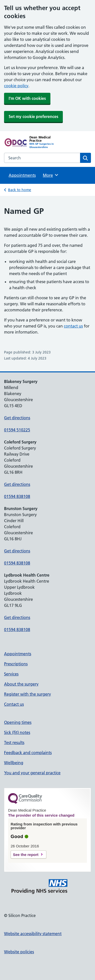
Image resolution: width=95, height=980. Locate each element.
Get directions (17, 418)
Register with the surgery (27, 694)
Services (11, 674)
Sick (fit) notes (17, 732)
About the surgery (21, 684)
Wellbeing (14, 763)
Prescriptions (16, 664)
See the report (26, 855)
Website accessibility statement (33, 934)
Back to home (20, 190)
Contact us (14, 704)
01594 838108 (17, 496)
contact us (73, 326)
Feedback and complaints (28, 753)
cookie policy (16, 86)
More (51, 175)
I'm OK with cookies (27, 98)
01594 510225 (17, 430)
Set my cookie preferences (33, 116)
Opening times (18, 722)
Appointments (22, 175)
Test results (14, 743)
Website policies (19, 952)
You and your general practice (32, 773)
